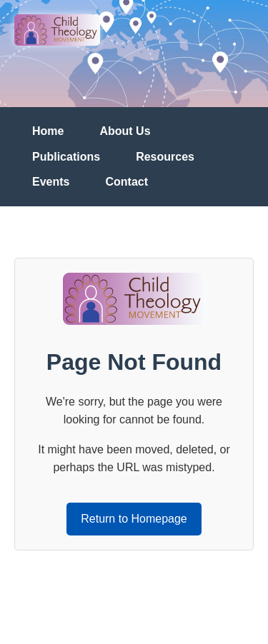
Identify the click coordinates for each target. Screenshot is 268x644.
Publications (66, 157)
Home (48, 131)
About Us (125, 131)
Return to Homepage (134, 519)
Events (51, 182)
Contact (126, 182)
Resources (165, 157)
